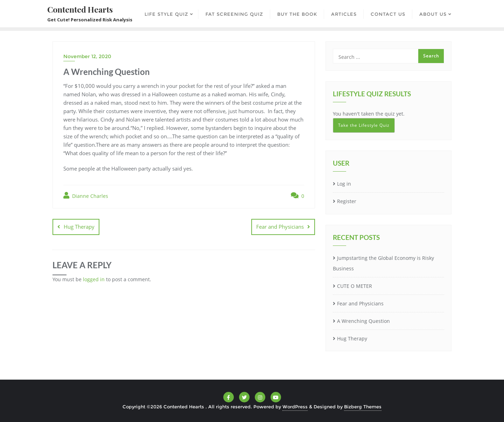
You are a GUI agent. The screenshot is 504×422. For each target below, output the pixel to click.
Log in (344, 184)
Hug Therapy (79, 227)
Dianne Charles (86, 196)
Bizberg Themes (363, 407)
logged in (94, 279)
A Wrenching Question (363, 321)
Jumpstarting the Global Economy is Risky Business (383, 263)
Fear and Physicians (280, 227)
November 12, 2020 (87, 56)
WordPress (295, 407)
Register (347, 201)
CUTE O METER (355, 286)
